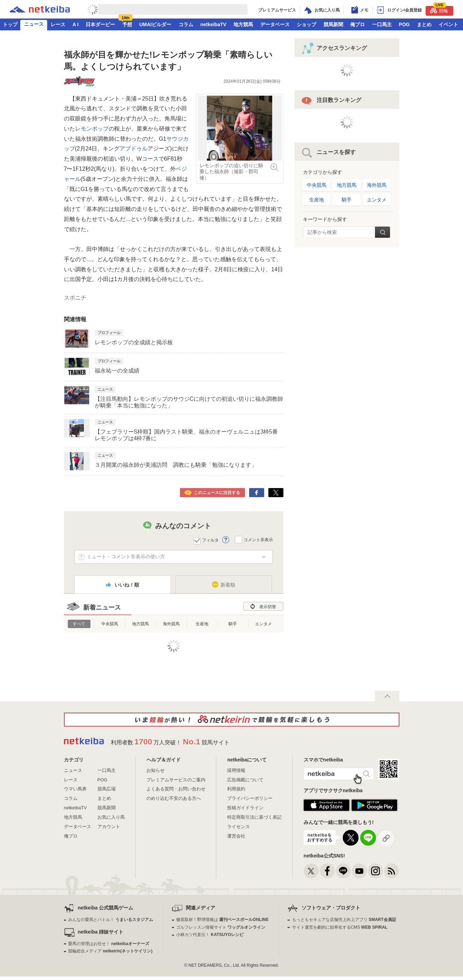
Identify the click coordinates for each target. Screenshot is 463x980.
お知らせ (155, 770)
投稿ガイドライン (245, 808)
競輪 (439, 10)
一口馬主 (382, 24)
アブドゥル (133, 149)
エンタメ (263, 624)
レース (58, 24)
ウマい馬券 (75, 789)
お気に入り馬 (111, 817)
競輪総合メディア (110, 951)
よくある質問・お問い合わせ (176, 789)
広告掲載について (245, 780)
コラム (186, 24)
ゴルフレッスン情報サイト (221, 927)
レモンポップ (92, 129)
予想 (127, 24)
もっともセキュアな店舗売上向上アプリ (344, 920)
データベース (275, 24)
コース (150, 159)
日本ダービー (100, 24)
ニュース (34, 24)
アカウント (109, 827)
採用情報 (236, 770)
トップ (10, 24)
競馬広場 (107, 789)
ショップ (306, 24)
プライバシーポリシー (250, 798)
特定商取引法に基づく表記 (254, 817)
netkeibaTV (213, 24)
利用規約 (236, 789)
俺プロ (357, 24)
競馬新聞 (333, 24)
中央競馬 (110, 624)
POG (404, 24)
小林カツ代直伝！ (210, 935)
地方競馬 (243, 24)
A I (76, 24)
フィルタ (210, 540)
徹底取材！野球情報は (222, 920)
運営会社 (236, 836)
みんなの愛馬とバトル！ (111, 920)
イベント (448, 24)
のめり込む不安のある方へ (174, 798)
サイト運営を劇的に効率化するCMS (340, 927)
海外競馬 (171, 624)
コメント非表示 (258, 539)
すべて (79, 624)
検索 (382, 232)
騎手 (233, 624)
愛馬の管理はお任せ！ (109, 944)
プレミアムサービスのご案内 (176, 780)
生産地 (202, 624)
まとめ (424, 24)
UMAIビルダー (155, 24)
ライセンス (238, 827)
